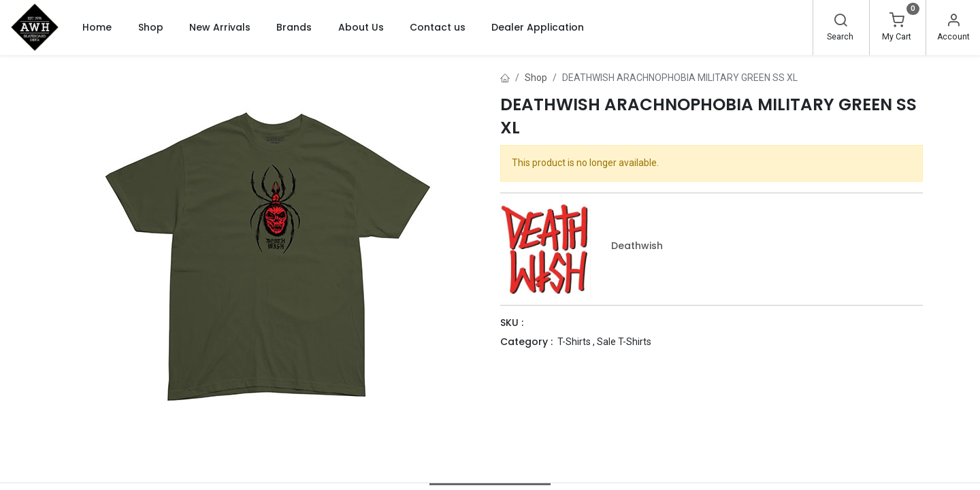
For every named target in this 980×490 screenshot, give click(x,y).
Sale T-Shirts (624, 342)
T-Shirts (574, 342)
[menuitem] (97, 27)
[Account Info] (953, 22)
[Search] (840, 22)
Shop (536, 78)
